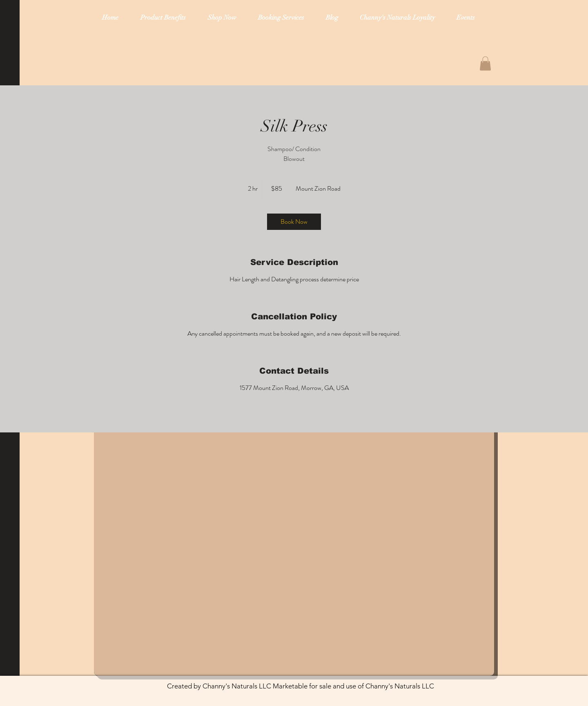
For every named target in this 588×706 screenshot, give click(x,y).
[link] (294, 222)
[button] (485, 63)
